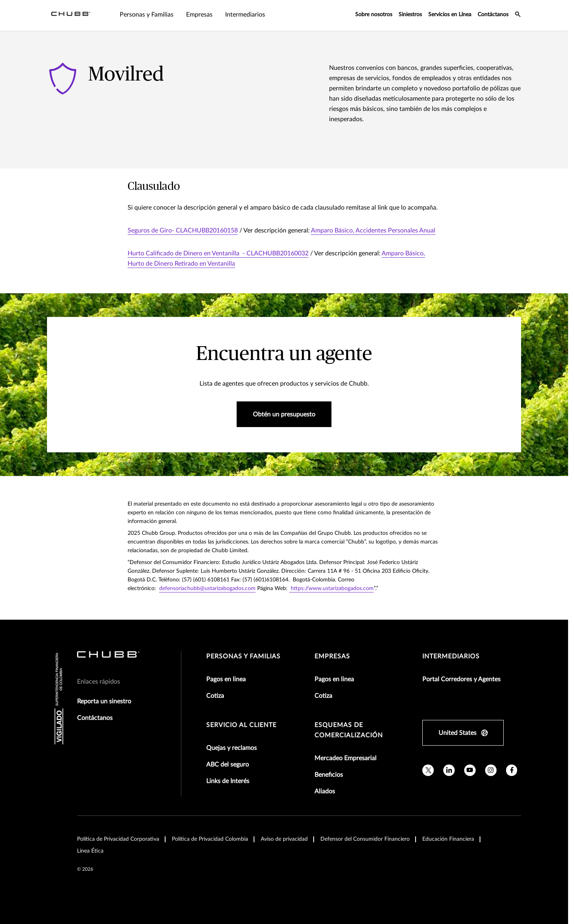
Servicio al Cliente (241, 725)
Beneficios (329, 775)
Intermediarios (451, 656)
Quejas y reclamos (231, 748)
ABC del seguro (228, 765)
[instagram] (491, 770)
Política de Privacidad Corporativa (118, 839)
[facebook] (512, 770)
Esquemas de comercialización (349, 730)
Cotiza (215, 696)
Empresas (332, 656)
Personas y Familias (243, 656)
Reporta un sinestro (104, 701)
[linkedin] (449, 770)
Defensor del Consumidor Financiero (365, 839)
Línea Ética (90, 851)
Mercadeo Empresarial (345, 758)
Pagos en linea (226, 679)
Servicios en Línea (450, 15)
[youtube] (470, 770)
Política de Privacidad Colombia (210, 839)
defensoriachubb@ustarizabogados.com (207, 589)
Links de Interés (228, 781)
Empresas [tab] (152, 15)
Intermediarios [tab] (198, 15)
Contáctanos (493, 15)
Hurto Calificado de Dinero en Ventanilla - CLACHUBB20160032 (218, 253)
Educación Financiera (448, 839)
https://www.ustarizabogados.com (331, 589)
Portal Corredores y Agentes (461, 679)
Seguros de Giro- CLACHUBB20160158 (183, 231)
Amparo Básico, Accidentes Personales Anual (373, 231)
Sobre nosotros (374, 15)
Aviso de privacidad (284, 839)
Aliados (325, 791)
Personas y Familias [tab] (99, 15)
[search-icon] (518, 15)
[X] (428, 770)
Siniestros (410, 15)
